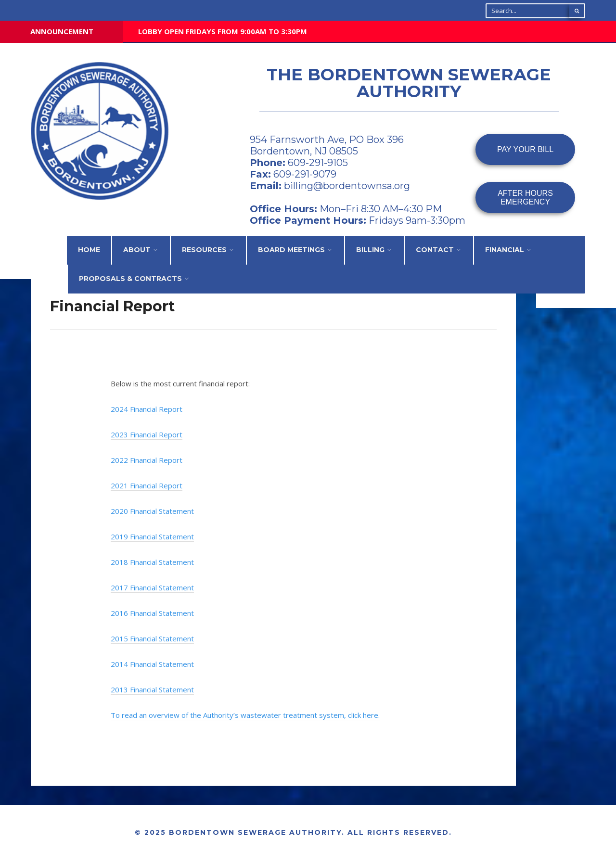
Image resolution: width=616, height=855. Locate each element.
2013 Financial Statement (152, 689)
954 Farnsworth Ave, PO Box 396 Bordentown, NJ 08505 (327, 145)
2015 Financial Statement (152, 638)
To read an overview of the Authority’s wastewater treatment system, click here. (245, 715)
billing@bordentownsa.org (347, 186)
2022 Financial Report (147, 460)
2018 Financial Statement (152, 562)
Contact (435, 250)
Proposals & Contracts (130, 279)
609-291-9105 (317, 163)
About (137, 250)
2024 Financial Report (147, 409)
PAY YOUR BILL (525, 149)
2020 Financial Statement (152, 511)
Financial (505, 250)
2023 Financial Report (147, 434)
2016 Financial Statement (152, 613)
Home (89, 250)
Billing (370, 250)
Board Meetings (291, 250)
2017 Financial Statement (152, 587)
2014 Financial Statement (152, 664)
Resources (204, 250)
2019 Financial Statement (152, 536)
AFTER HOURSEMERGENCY (525, 198)
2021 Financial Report (147, 485)
